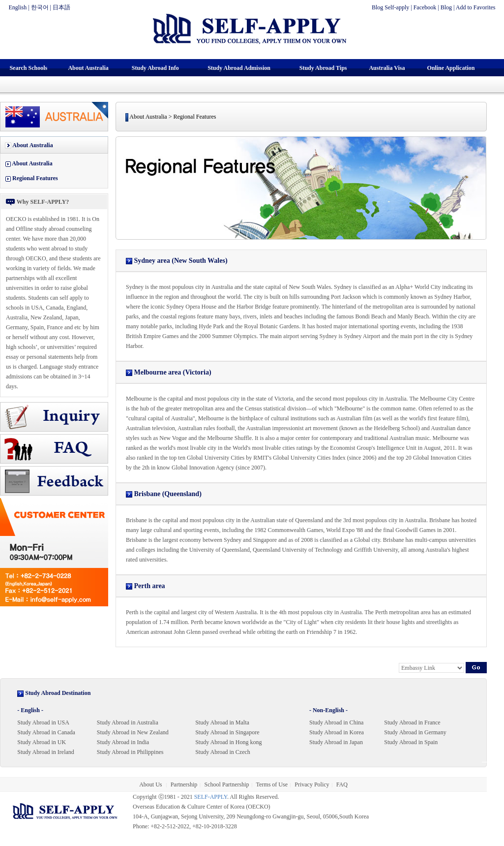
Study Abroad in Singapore (227, 732)
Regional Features (35, 178)
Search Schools (28, 68)
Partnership (184, 784)
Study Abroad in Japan (336, 742)
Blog (446, 7)
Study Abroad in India (123, 742)
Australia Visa (387, 68)
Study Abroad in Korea (337, 732)
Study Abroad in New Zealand (133, 732)
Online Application (451, 68)
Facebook (425, 7)
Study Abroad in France (412, 722)
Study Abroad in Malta (222, 722)
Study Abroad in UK (42, 742)
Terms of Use (272, 784)
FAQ (342, 784)
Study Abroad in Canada (46, 732)
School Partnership (227, 784)
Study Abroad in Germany (415, 732)
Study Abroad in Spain (411, 742)
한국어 (40, 7)
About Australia (88, 68)
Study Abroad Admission (239, 68)
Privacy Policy (312, 784)
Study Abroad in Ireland (46, 752)
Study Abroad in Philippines (130, 752)
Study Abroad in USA (43, 722)
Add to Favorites (476, 7)
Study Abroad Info (155, 68)
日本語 (61, 7)
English (18, 7)
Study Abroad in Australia (128, 722)
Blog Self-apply (390, 7)
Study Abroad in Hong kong (228, 742)
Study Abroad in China (336, 722)
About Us (151, 784)
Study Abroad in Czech (223, 752)
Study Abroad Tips (323, 68)
